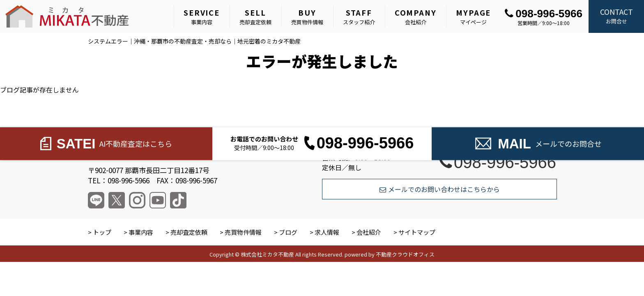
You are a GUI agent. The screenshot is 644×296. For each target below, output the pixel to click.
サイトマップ (417, 232)
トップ (102, 232)
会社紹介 (416, 16)
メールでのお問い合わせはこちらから (440, 189)
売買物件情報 (307, 16)
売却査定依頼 (255, 16)
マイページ (473, 16)
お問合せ (616, 16)
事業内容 (202, 16)
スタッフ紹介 (359, 16)
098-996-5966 (544, 14)
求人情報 (327, 232)
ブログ (288, 232)
